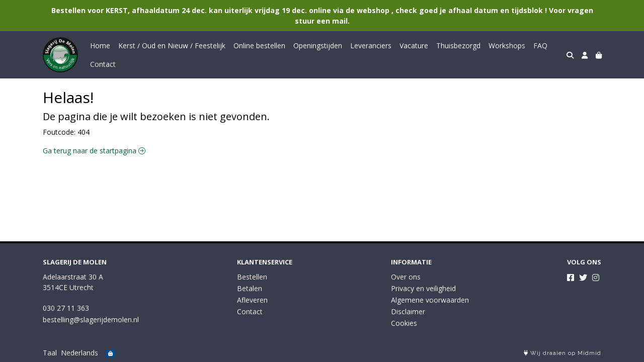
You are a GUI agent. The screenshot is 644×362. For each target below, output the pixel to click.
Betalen (250, 288)
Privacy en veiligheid (423, 288)
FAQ (540, 46)
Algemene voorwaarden (430, 300)
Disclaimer (408, 311)
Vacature (414, 46)
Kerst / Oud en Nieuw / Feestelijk (172, 46)
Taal (50, 353)
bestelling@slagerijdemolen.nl (91, 320)
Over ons (406, 277)
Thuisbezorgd (458, 46)
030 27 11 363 (66, 308)
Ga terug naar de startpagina (94, 151)
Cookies (404, 323)
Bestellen (252, 277)
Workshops (507, 46)
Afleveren (252, 300)
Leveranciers (371, 46)
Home (100, 46)
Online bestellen (259, 46)
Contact (103, 64)
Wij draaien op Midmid (562, 353)
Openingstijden (318, 46)
